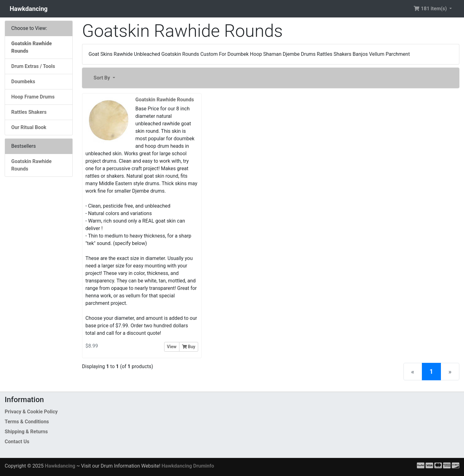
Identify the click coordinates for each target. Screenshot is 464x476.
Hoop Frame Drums (33, 97)
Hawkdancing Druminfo (188, 466)
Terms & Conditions (27, 422)
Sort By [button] (103, 78)
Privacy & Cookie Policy (31, 412)
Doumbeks (23, 82)
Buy (189, 347)
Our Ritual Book (29, 127)
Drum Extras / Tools (33, 66)
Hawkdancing (29, 9)
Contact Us (17, 442)
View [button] (172, 347)
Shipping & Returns (26, 432)
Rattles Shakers (29, 112)
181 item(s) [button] (431, 9)
